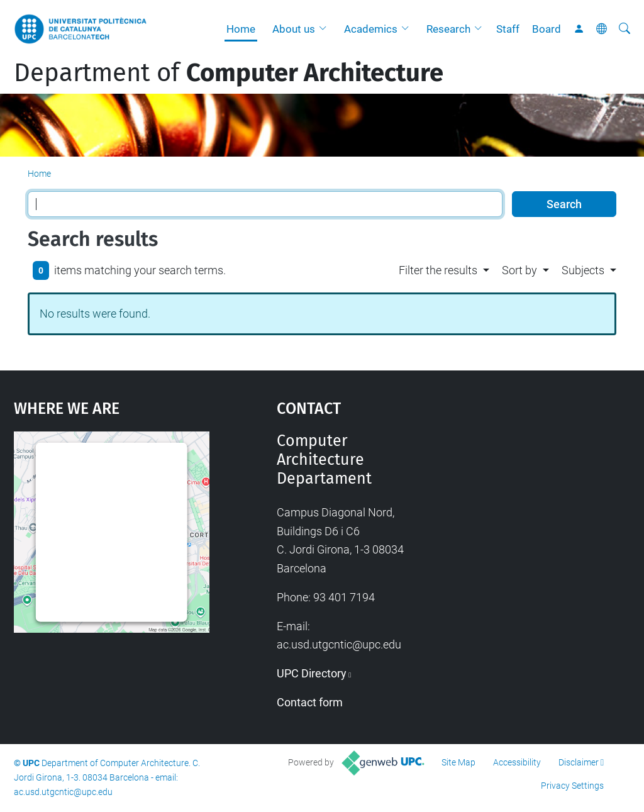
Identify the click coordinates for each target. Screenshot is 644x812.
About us (294, 29)
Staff (508, 29)
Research (448, 29)
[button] (326, 29)
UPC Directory (312, 673)
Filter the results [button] (438, 270)
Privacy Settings (572, 786)
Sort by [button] (519, 270)
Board (547, 29)
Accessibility (517, 762)
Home (241, 29)
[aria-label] (625, 29)
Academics (371, 29)
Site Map (458, 762)
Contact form (310, 702)
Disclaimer (579, 762)
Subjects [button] (583, 270)
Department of (229, 73)
